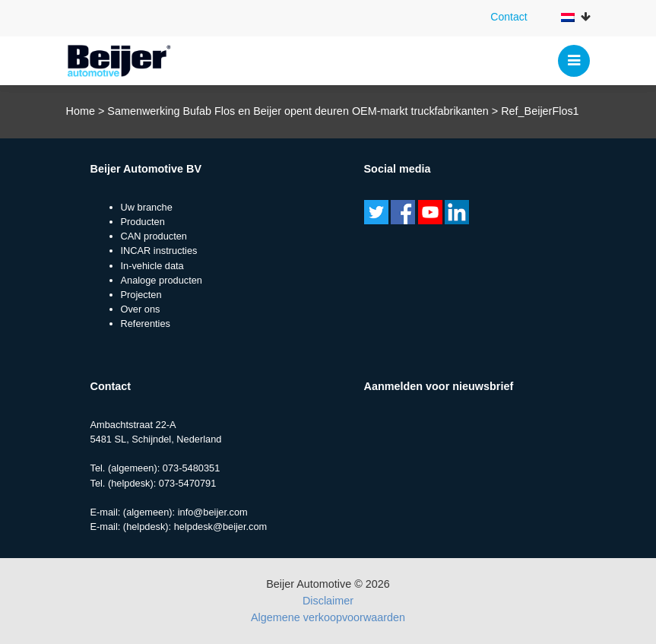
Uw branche (147, 207)
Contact (509, 17)
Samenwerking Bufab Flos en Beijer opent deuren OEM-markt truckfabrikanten (298, 111)
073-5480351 (191, 468)
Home (81, 111)
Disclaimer (328, 601)
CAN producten (154, 236)
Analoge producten (162, 280)
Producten (143, 222)
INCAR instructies (159, 251)
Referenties (146, 324)
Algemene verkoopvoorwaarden (328, 617)
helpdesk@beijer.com (221, 527)
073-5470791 (187, 483)
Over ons (141, 309)
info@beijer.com (213, 512)
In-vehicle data (152, 266)
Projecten (141, 295)
